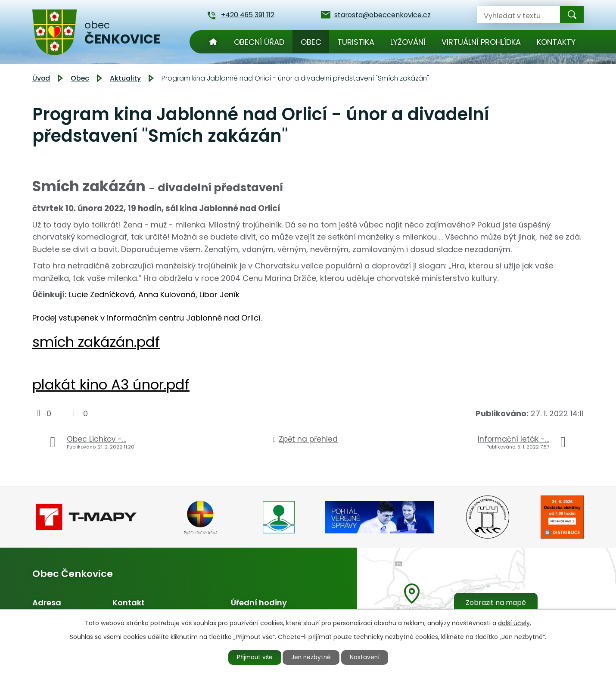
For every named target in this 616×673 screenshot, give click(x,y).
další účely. (515, 623)
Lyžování (408, 42)
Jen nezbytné (312, 657)
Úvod (213, 42)
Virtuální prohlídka (481, 42)
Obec (311, 42)
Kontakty (556, 42)
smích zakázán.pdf (96, 342)
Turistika (356, 42)
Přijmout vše (253, 657)
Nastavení (367, 657)
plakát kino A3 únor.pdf (111, 385)
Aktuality (125, 78)
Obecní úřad (259, 42)
